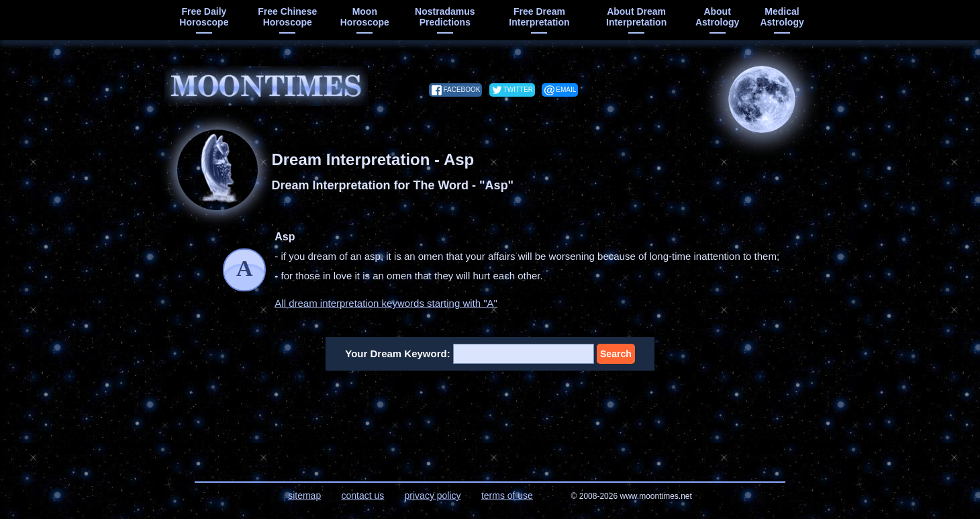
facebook (461, 90)
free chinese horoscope (287, 17)
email (566, 90)
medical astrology (782, 17)
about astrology (717, 17)
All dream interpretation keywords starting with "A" (386, 303)
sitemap (304, 496)
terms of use (507, 496)
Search (616, 354)
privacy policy (433, 496)
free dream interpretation (539, 17)
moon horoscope (365, 17)
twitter (518, 90)
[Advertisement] (490, 418)
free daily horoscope (204, 17)
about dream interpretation (636, 17)
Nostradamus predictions (445, 17)
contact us (362, 496)
